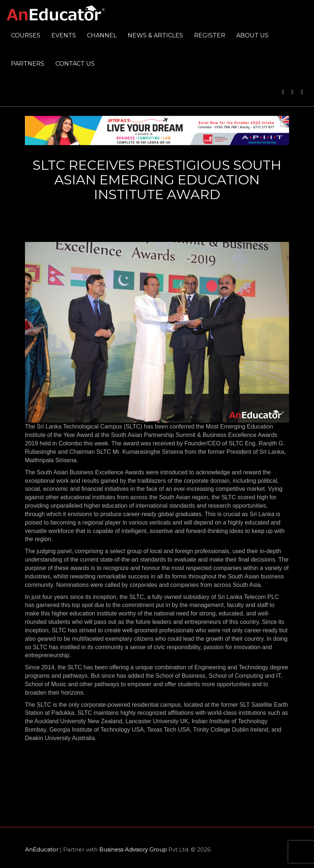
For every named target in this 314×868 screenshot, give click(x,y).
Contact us (75, 64)
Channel (102, 35)
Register (210, 35)
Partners (28, 64)
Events (64, 35)
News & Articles (155, 35)
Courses (26, 35)
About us (252, 35)
